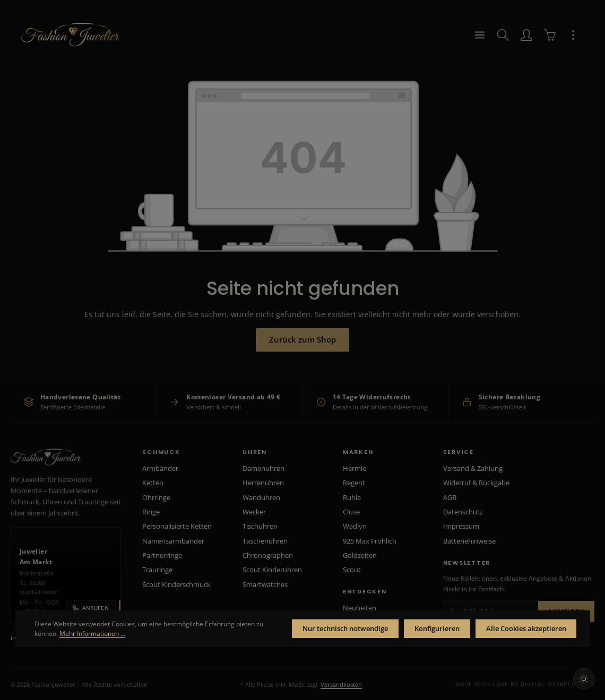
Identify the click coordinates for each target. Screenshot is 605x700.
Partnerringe (162, 555)
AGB (450, 497)
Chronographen (268, 555)
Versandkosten (341, 684)
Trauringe (157, 570)
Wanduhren (261, 497)
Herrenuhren (263, 483)
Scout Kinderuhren (272, 570)
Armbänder (160, 468)
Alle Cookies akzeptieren (520, 627)
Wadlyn (355, 526)
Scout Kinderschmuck (176, 584)
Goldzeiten (360, 555)
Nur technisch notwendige (316, 627)
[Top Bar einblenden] (573, 42)
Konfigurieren (419, 627)
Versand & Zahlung (473, 468)
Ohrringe (156, 497)
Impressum (461, 526)
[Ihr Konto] (526, 42)
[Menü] (480, 42)
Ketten (153, 483)
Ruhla (352, 497)
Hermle (355, 468)
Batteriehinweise (469, 541)
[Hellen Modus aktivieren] (584, 679)
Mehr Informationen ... (152, 632)
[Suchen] (503, 42)
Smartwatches (265, 584)
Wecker (254, 512)
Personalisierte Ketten (177, 526)
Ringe (151, 512)
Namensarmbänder (173, 541)
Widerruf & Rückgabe (476, 483)
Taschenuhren (265, 541)
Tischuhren (260, 526)
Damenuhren (263, 468)
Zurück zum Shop (303, 348)
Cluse (351, 512)
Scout (352, 570)
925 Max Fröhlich (370, 541)
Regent (354, 483)
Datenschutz (463, 512)
